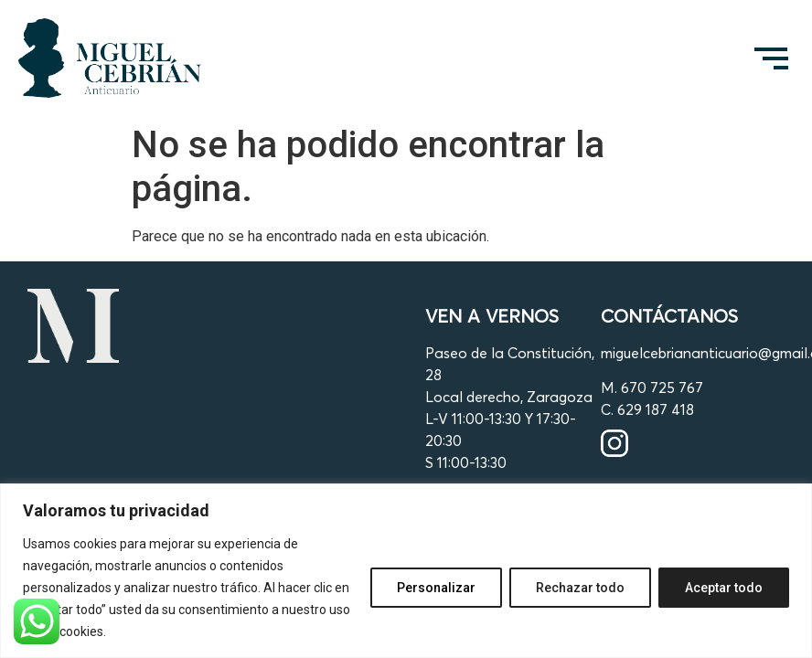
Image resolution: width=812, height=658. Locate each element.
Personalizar (436, 588)
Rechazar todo (580, 588)
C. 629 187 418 (647, 409)
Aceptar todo (724, 588)
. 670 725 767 (659, 387)
